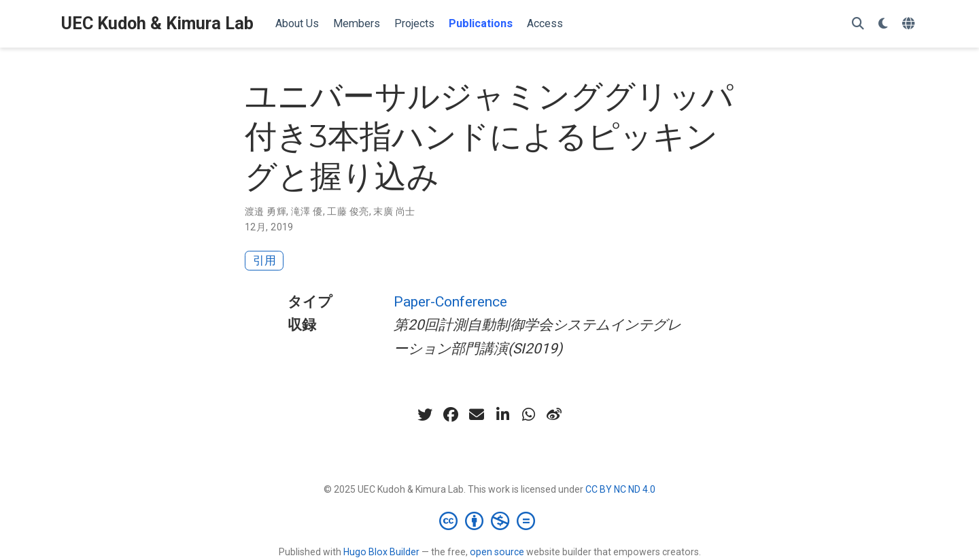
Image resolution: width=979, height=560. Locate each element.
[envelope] (477, 415)
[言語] (910, 24)
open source (497, 552)
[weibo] (554, 415)
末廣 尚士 (394, 211)
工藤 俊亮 (348, 211)
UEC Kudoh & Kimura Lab (157, 23)
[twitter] (425, 415)
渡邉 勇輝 (265, 211)
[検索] (858, 24)
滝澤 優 (307, 211)
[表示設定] (883, 24)
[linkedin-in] (502, 415)
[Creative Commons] (490, 521)
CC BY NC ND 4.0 (620, 489)
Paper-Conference (450, 302)
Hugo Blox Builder (381, 552)
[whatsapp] (528, 415)
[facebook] (451, 415)
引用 (264, 260)
